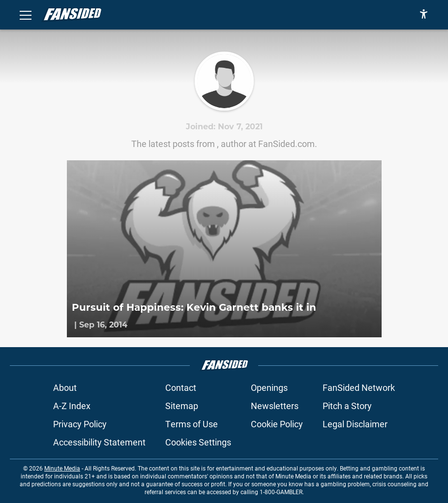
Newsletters (275, 406)
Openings (269, 387)
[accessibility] (424, 15)
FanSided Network (359, 387)
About (65, 387)
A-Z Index (72, 406)
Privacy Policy (80, 424)
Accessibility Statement (99, 442)
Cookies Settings (198, 442)
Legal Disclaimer (355, 424)
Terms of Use (192, 424)
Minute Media (62, 468)
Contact (181, 387)
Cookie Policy (277, 424)
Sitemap (182, 406)
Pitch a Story (347, 406)
